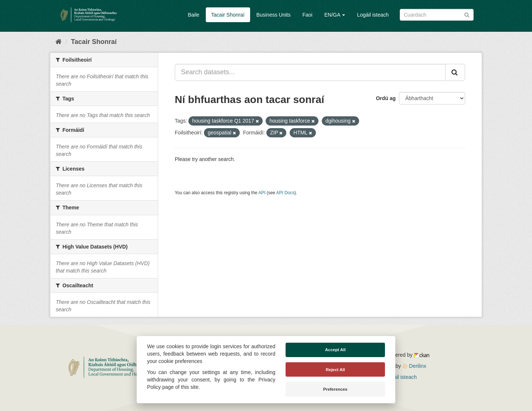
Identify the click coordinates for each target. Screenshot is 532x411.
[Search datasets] (437, 15)
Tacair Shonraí (228, 15)
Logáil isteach (373, 15)
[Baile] (59, 42)
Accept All (335, 350)
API (262, 193)
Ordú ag (386, 98)
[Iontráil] (467, 14)
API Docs (286, 193)
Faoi (307, 15)
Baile (193, 15)
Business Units (274, 15)
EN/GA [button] (335, 15)
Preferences (335, 389)
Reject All (335, 370)
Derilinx (414, 366)
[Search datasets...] (310, 72)
